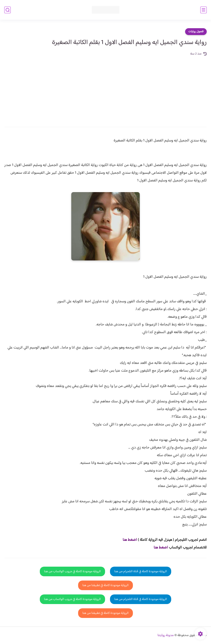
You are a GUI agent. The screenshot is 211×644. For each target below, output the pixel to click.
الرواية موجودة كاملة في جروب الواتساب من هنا (72, 571)
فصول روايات (196, 32)
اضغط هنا (130, 540)
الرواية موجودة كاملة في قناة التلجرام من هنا (141, 571)
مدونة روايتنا (166, 635)
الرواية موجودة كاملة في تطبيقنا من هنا (105, 585)
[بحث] (7, 10)
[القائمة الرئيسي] (204, 10)
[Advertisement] (105, 88)
